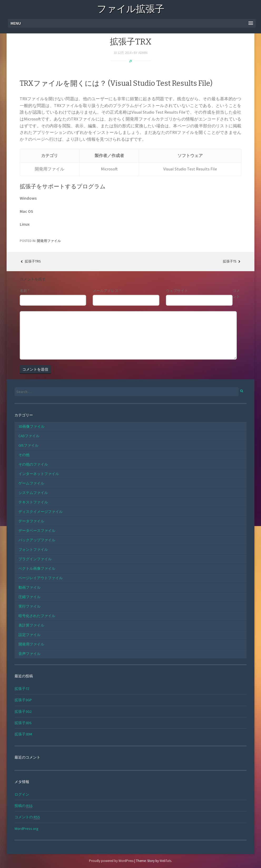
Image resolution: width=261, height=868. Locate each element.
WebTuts (165, 861)
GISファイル (28, 445)
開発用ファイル (49, 241)
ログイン (22, 794)
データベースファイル (37, 531)
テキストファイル (33, 502)
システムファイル (33, 493)
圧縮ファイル (29, 597)
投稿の (24, 806)
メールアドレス (107, 291)
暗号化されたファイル (37, 616)
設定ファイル (29, 635)
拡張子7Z (22, 689)
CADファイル (29, 436)
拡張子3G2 (23, 711)
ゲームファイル (31, 483)
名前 (25, 291)
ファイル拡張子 (131, 10)
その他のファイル (33, 464)
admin (143, 53)
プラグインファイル (35, 559)
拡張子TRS (30, 261)
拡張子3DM (23, 734)
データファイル (31, 521)
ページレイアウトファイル (41, 578)
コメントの (27, 817)
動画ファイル (29, 587)
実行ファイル (29, 606)
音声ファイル (29, 654)
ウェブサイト (177, 291)
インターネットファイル (39, 474)
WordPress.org (26, 829)
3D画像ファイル (31, 426)
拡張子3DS (23, 723)
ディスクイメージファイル (41, 512)
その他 (24, 455)
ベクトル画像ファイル (37, 568)
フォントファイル (33, 549)
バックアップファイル (37, 540)
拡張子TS (232, 261)
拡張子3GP (23, 700)
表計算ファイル (31, 625)
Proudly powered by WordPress (111, 861)
